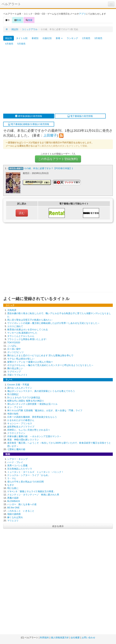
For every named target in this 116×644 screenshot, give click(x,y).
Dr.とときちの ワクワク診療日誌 (24, 397)
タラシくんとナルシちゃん (21, 336)
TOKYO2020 (14, 342)
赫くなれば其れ (15, 517)
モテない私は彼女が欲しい (21, 358)
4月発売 (9, 44)
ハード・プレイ (15, 462)
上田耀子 (50, 135)
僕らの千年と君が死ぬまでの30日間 (25, 482)
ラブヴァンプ (14, 371)
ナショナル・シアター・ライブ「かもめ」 (29, 475)
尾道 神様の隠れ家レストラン (23, 439)
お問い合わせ (88, 638)
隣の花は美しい (15, 368)
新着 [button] (59, 38)
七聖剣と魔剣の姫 (16, 449)
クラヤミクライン (16, 433)
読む (22, 213)
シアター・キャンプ (17, 459)
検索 (29, 20)
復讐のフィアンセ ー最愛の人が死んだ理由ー (30, 362)
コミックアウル (30, 29)
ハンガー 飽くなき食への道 (22, 504)
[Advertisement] (30, 80)
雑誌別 (15, 29)
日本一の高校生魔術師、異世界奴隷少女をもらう (32, 417)
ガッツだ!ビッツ (15, 352)
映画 (18, 20)
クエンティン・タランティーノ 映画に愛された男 (33, 494)
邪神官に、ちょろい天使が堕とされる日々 (29, 430)
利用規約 (44, 638)
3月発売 (98, 38)
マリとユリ (13, 520)
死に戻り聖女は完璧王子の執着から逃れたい (30, 320)
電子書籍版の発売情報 (80, 116)
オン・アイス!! (15, 407)
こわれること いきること (21, 511)
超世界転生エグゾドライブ (21, 426)
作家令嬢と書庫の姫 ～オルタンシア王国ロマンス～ (34, 436)
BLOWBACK (14, 501)
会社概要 (75, 638)
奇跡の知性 (13, 414)
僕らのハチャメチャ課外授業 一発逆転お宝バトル (32, 404)
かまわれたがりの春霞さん (21, 420)
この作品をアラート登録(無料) (58, 159)
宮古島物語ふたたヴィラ (20, 469)
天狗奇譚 (12, 310)
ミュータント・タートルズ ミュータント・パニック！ (35, 472)
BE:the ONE (13, 507)
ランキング (72, 38)
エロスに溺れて (15, 326)
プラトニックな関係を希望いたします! (27, 339)
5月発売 (21, 44)
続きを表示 (58, 526)
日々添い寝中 (14, 349)
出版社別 (47, 38)
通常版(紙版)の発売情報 (29, 116)
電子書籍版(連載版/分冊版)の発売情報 (29, 124)
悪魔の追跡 (13, 498)
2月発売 (86, 38)
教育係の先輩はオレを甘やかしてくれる (28, 329)
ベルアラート (11, 4)
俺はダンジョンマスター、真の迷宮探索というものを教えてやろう (41, 391)
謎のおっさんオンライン (20, 388)
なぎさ (11, 485)
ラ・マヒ (12, 478)
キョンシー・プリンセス (20, 423)
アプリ (82, 14)
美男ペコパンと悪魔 (17, 465)
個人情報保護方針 (60, 638)
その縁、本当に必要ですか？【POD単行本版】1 (48, 168)
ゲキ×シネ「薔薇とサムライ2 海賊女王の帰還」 (31, 491)
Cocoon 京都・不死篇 (18, 384)
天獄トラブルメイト (17, 375)
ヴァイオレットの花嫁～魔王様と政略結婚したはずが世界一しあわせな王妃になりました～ (53, 323)
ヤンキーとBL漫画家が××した (22, 333)
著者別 (35, 38)
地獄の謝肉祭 (14, 514)
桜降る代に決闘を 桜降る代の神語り (26, 401)
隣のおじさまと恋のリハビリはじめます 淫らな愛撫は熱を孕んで (40, 355)
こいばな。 (13, 346)
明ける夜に (13, 488)
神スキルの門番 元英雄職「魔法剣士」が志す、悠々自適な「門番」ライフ (45, 410)
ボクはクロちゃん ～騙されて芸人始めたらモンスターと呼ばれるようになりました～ (50, 365)
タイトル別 (22, 38)
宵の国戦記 (13, 394)
